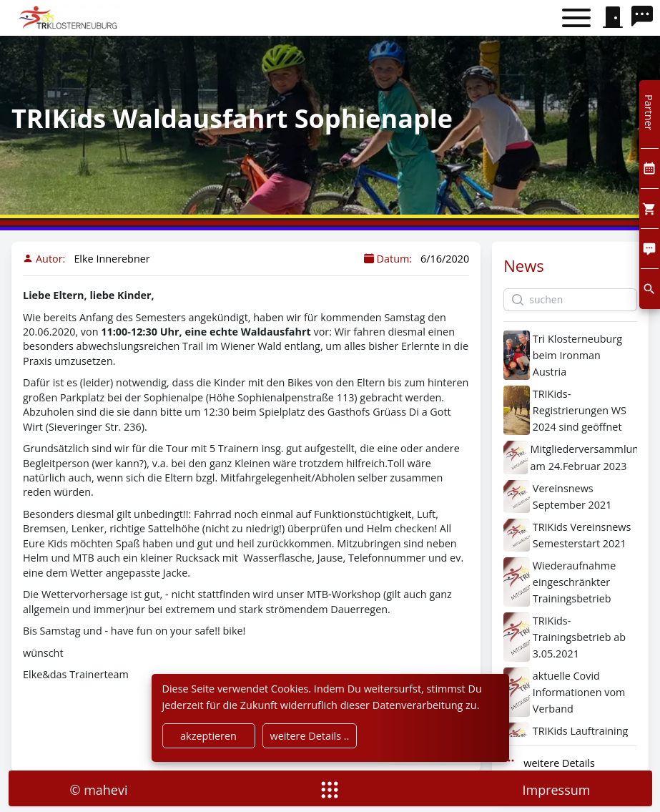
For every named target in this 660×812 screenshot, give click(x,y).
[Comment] (650, 249)
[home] (70, 18)
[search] (646, 18)
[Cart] (650, 209)
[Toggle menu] (576, 18)
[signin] (613, 18)
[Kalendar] (650, 168)
